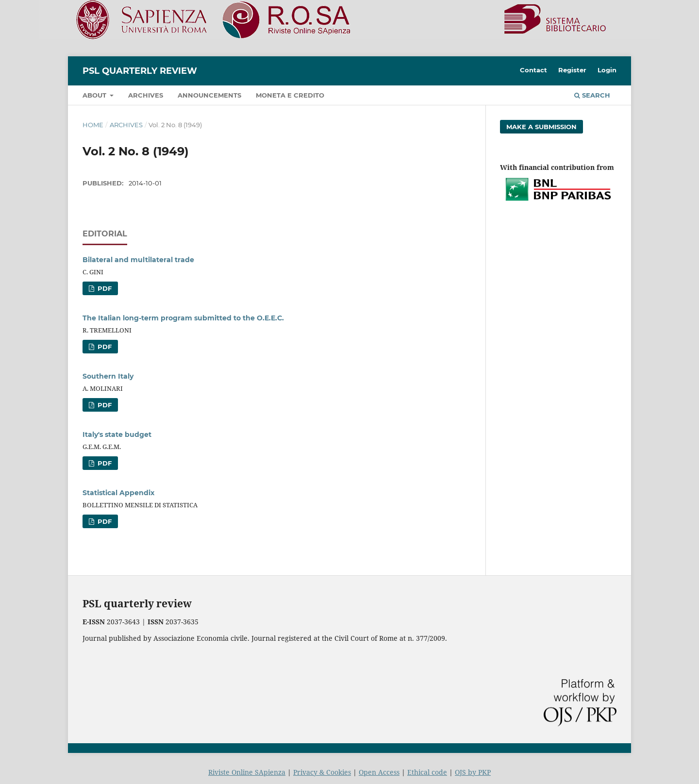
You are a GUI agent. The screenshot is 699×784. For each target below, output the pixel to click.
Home (93, 125)
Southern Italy (108, 376)
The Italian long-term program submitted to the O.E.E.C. (183, 318)
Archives (146, 95)
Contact (533, 70)
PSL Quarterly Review (140, 71)
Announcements (209, 95)
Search (592, 95)
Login (607, 70)
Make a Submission (541, 127)
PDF (104, 288)
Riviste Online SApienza (247, 772)
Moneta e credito (290, 95)
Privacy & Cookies (322, 772)
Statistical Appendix (118, 493)
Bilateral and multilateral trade (138, 260)
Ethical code (427, 772)
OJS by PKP (473, 772)
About (95, 95)
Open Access (379, 772)
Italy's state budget (117, 434)
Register (572, 70)
